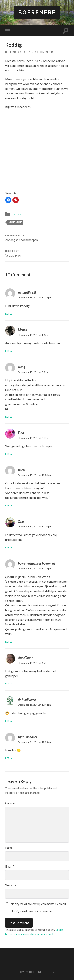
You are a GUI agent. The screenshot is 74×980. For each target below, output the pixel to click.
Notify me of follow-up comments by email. (38, 904)
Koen (21, 470)
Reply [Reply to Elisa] (9, 454)
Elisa (21, 433)
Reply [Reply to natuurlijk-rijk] (9, 314)
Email (10, 866)
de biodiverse (27, 700)
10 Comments (44, 52)
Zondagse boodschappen (37, 238)
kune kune (15, 222)
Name (10, 848)
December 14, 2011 (18, 52)
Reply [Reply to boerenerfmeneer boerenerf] (9, 642)
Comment (11, 803)
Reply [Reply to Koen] (9, 505)
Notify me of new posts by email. (32, 911)
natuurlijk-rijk (27, 292)
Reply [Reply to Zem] (9, 547)
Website (11, 885)
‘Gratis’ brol (37, 254)
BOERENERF (37, 12)
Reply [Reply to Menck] (9, 351)
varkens (17, 214)
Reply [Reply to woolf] (9, 417)
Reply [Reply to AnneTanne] (9, 684)
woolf (22, 367)
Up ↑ (52, 972)
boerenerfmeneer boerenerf (37, 563)
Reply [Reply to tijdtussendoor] (9, 758)
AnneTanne (26, 658)
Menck (22, 330)
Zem (21, 521)
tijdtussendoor (28, 737)
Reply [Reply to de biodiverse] (9, 721)
